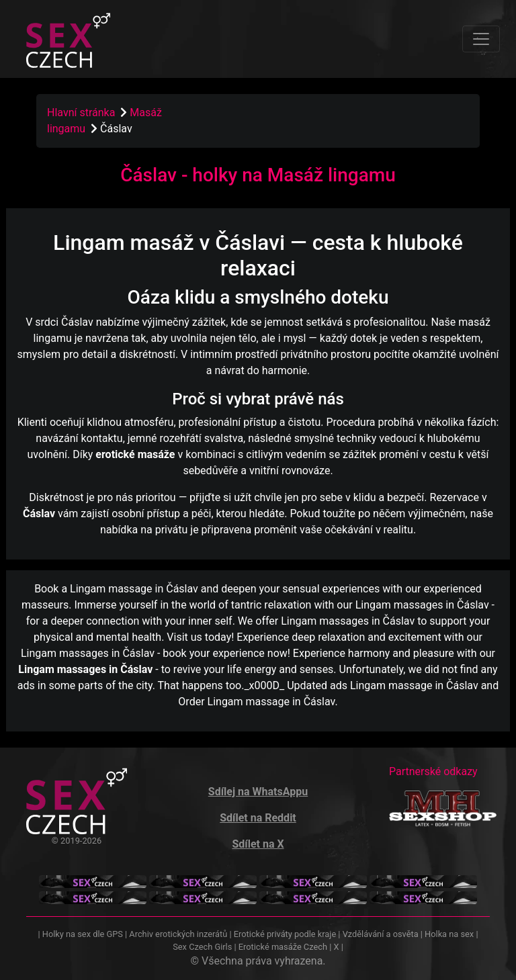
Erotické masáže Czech (283, 947)
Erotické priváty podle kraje (285, 934)
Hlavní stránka (81, 113)
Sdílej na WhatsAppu (258, 792)
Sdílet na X (258, 844)
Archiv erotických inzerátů (178, 934)
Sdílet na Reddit (258, 818)
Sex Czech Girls (202, 947)
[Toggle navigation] (481, 39)
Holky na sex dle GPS (83, 934)
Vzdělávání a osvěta (381, 934)
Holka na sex (449, 934)
